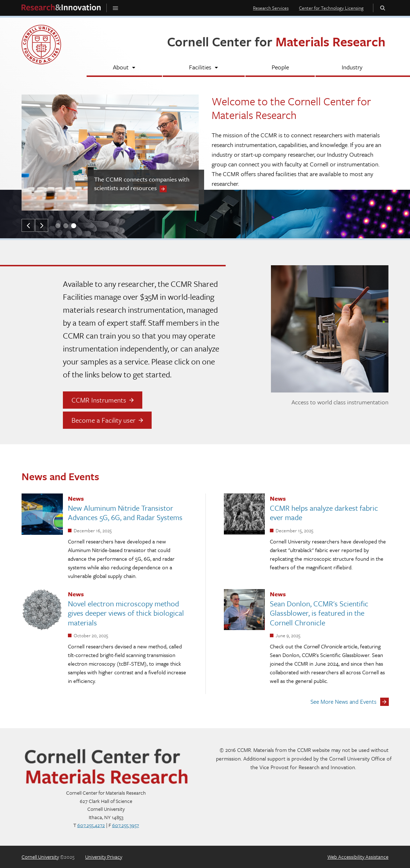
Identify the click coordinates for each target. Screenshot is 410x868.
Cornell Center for (276, 42)
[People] (280, 68)
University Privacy (104, 857)
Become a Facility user (103, 420)
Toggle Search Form (383, 8)
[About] (124, 68)
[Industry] (352, 68)
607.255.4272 (91, 825)
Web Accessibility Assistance (358, 857)
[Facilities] (204, 68)
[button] (28, 225)
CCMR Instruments (99, 400)
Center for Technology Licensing (331, 8)
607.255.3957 (126, 825)
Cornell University (40, 857)
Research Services (271, 8)
